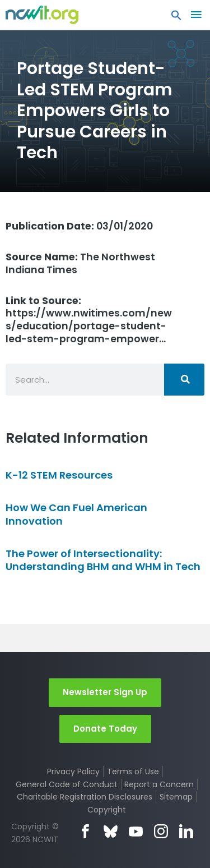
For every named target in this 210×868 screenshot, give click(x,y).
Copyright (107, 810)
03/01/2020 (79, 226)
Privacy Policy (73, 771)
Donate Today (105, 729)
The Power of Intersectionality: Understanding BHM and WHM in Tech (103, 560)
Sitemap (176, 797)
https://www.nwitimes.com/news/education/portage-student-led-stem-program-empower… (89, 320)
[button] (176, 18)
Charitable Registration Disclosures (85, 797)
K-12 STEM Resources (59, 475)
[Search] (184, 380)
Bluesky (111, 831)
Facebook (85, 831)
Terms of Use (133, 771)
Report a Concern (159, 784)
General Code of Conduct (67, 784)
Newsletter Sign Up (105, 692)
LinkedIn (186, 831)
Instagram (161, 831)
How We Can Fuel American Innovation (76, 514)
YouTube (136, 831)
